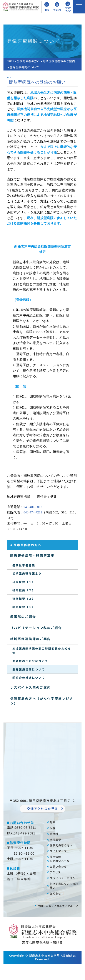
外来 (54, 823)
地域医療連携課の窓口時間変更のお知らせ (42, 651)
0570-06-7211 (25, 827)
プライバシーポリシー (64, 889)
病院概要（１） (24, 607)
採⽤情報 (57, 862)
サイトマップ (61, 855)
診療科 (55, 836)
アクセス (57, 880)
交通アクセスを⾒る (42, 809)
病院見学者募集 (24, 565)
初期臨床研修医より (27, 573)
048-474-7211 (33, 512)
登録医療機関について (29, 669)
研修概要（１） (24, 582)
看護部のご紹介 (23, 617)
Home (11, 61)
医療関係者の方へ (30, 61)
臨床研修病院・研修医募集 (32, 555)
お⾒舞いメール (62, 867)
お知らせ (57, 909)
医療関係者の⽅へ (64, 849)
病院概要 (57, 842)
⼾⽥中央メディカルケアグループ (53, 922)
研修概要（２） (24, 590)
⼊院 (54, 829)
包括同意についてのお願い (64, 900)
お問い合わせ (61, 873)
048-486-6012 (33, 507)
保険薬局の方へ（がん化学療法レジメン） (42, 701)
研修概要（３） (24, 599)
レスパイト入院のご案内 (31, 687)
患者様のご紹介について (30, 661)
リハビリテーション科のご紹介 (36, 628)
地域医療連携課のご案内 (60, 61)
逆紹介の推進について (29, 678)
